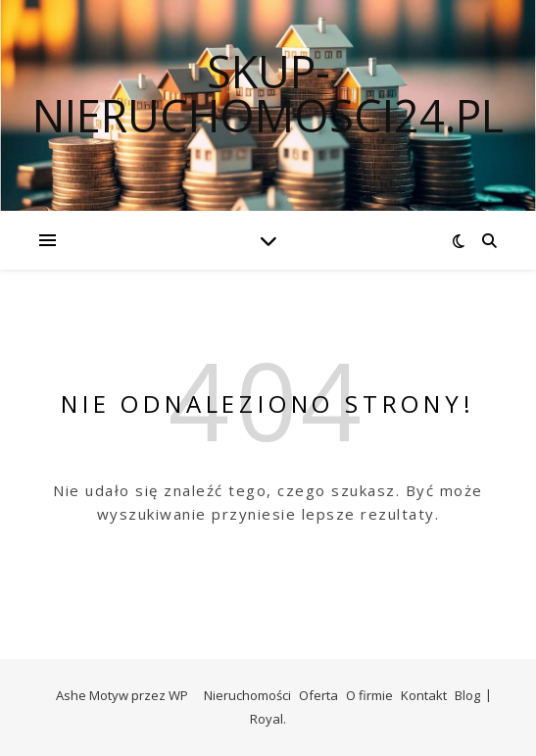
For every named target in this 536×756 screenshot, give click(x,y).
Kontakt (424, 695)
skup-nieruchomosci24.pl (268, 93)
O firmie (369, 695)
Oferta (318, 695)
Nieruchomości (247, 695)
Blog (467, 695)
